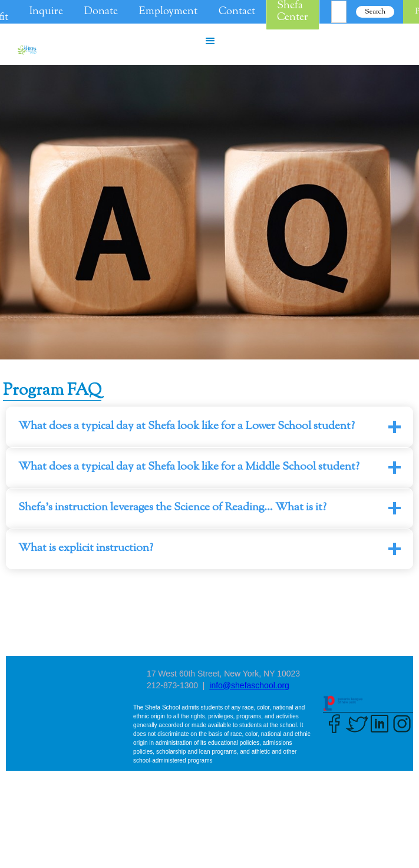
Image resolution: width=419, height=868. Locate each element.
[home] (24, 50)
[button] (210, 41)
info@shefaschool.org (249, 685)
